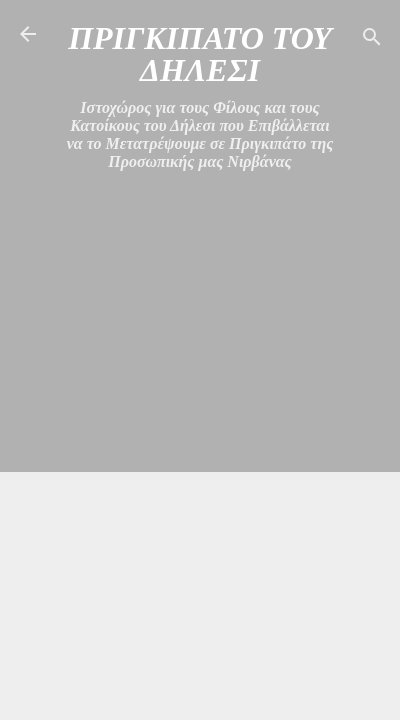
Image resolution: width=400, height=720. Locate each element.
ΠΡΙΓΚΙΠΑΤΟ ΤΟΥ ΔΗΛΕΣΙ (200, 54)
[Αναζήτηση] (372, 40)
